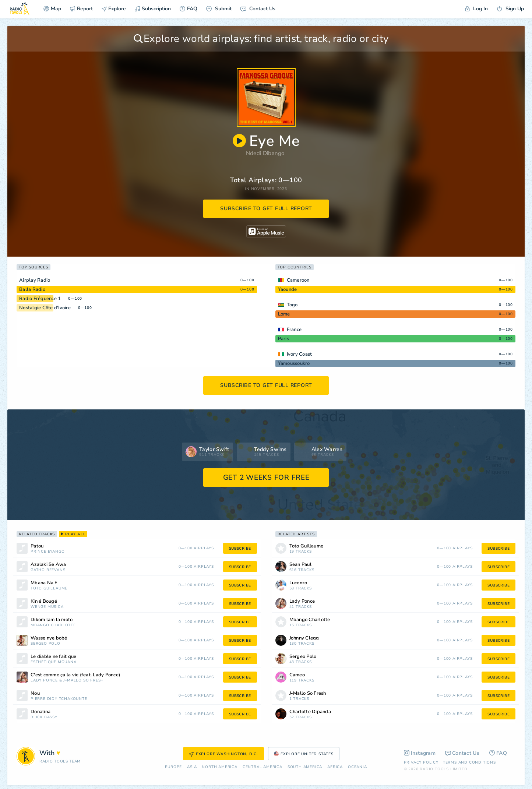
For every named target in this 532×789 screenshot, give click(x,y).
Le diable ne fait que (53, 657)
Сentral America (263, 767)
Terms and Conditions (469, 762)
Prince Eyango (47, 552)
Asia (192, 767)
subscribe (240, 549)
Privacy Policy (421, 762)
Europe (173, 767)
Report (81, 9)
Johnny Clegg (304, 638)
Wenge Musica (47, 607)
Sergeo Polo (45, 644)
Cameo (297, 675)
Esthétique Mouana (54, 662)
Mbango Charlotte (53, 625)
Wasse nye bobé (49, 638)
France (294, 330)
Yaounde (288, 289)
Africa (335, 767)
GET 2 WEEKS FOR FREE (266, 478)
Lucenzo (298, 583)
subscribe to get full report (266, 209)
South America (305, 767)
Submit (219, 9)
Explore (114, 9)
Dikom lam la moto (52, 620)
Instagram (420, 753)
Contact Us (258, 9)
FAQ (189, 9)
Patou (37, 546)
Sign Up (510, 9)
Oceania (357, 767)
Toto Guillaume (49, 589)
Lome (284, 314)
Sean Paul (300, 565)
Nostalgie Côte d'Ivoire (45, 308)
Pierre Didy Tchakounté (59, 699)
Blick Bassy (44, 717)
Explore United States (304, 754)
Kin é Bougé (44, 601)
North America (219, 767)
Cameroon (298, 280)
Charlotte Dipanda (310, 712)
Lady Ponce (44, 681)
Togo (292, 305)
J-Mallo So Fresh (84, 681)
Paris (283, 339)
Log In (476, 9)
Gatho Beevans (48, 570)
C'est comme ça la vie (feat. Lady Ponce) (75, 675)
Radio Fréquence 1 (40, 299)
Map (52, 9)
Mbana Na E (44, 583)
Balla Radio (32, 289)
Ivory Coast (300, 354)
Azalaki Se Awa (48, 565)
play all (73, 534)
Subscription (153, 9)
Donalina (40, 712)
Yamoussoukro (294, 363)
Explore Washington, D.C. (223, 754)
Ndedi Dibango (265, 153)
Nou (35, 693)
